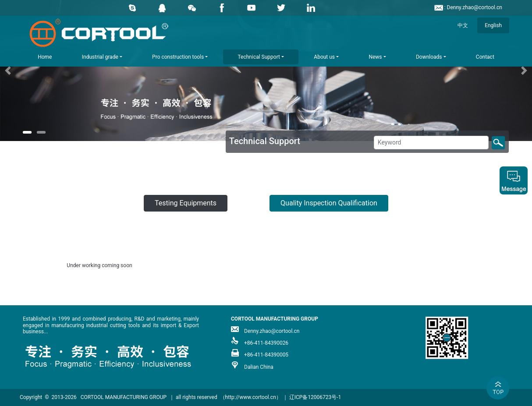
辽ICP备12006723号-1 (315, 397)
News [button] (375, 57)
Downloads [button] (429, 57)
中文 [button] (463, 25)
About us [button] (324, 57)
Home (45, 57)
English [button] (493, 25)
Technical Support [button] (259, 57)
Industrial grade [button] (100, 57)
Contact (485, 57)
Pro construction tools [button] (178, 57)
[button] (40, 71)
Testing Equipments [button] (186, 203)
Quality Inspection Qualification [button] (329, 203)
